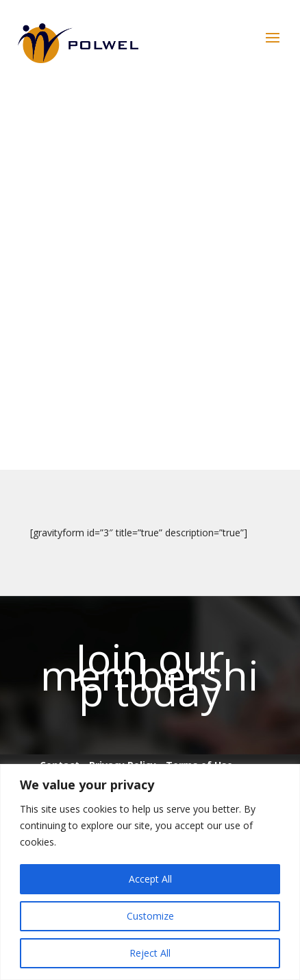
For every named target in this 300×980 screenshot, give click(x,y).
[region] (150, 872)
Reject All (150, 953)
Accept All (150, 879)
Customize (150, 916)
